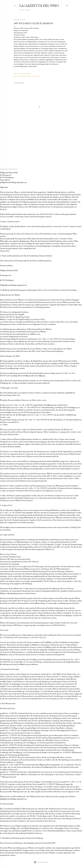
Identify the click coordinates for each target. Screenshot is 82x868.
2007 (19, 76)
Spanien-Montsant (26, 76)
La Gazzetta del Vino (39, 6)
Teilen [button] (15, 74)
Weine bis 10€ (36, 76)
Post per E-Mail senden (24, 74)
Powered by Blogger (41, 862)
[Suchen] (67, 5)
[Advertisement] (41, 146)
